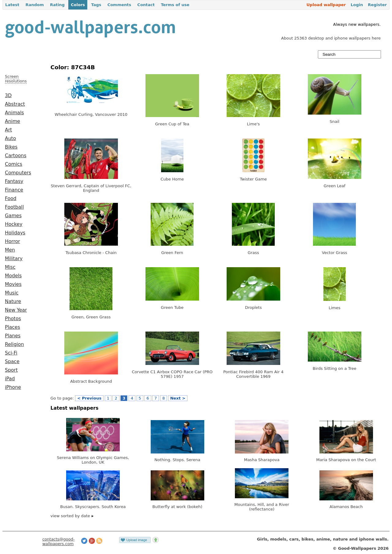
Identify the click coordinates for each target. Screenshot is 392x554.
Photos (13, 319)
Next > (178, 398)
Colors (78, 5)
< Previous (89, 398)
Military (14, 259)
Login (357, 5)
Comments (119, 5)
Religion (14, 344)
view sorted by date (72, 516)
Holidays (15, 233)
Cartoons (16, 156)
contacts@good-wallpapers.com (58, 541)
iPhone (13, 387)
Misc (10, 267)
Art (8, 130)
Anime (13, 121)
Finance (14, 190)
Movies (13, 284)
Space (12, 362)
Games (13, 216)
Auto (10, 138)
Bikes (11, 147)
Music (12, 293)
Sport (11, 370)
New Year (16, 310)
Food (11, 199)
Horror (12, 241)
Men (10, 250)
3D (8, 96)
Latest (12, 5)
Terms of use (175, 5)
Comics (14, 164)
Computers (18, 173)
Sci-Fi (11, 353)
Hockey (14, 224)
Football (14, 207)
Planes (13, 336)
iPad (10, 379)
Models (13, 276)
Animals (14, 113)
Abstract (15, 104)
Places (13, 327)
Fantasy (14, 181)
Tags (96, 5)
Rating (57, 5)
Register (377, 5)
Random (35, 5)
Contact (146, 5)
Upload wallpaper (326, 5)
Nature (13, 302)
